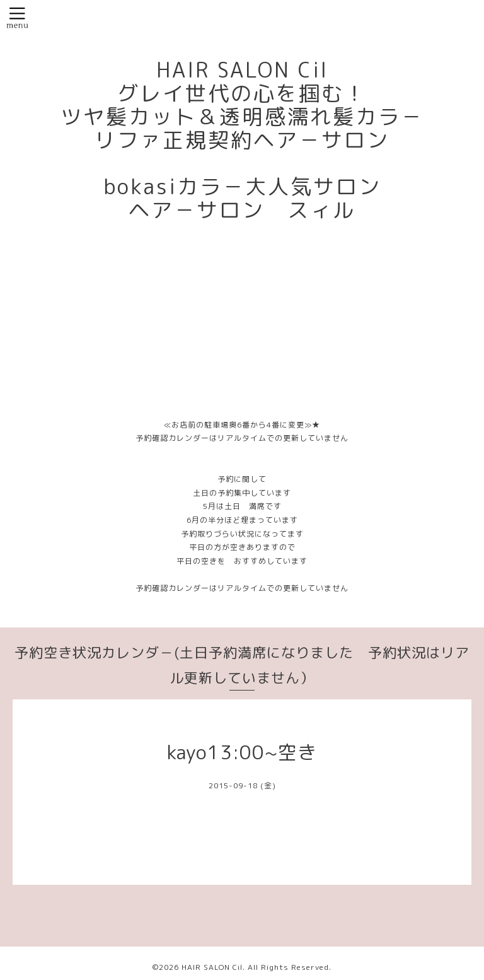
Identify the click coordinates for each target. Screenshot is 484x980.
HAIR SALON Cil (212, 967)
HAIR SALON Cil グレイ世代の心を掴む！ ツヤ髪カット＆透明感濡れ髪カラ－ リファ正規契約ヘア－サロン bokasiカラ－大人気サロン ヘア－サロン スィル (242, 140)
